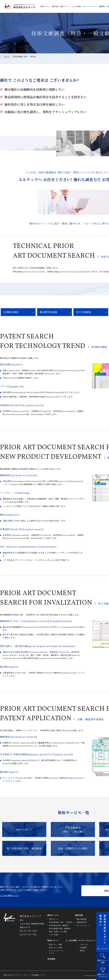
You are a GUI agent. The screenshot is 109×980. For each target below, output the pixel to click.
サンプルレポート (83, 926)
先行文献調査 (84, 312)
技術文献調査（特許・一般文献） (61, 923)
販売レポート (65, 6)
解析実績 (55, 6)
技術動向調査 (11, 312)
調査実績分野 (82, 923)
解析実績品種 (82, 920)
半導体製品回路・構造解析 (59, 926)
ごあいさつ (84, 945)
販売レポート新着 (56, 945)
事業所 (82, 951)
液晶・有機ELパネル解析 (73, 849)
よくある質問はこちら (9, 896)
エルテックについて (90, 6)
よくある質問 (76, 6)
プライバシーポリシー (23, 976)
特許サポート (24, 830)
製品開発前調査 (49, 312)
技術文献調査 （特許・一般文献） (73, 830)
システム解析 (54, 935)
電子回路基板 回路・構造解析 (24, 849)
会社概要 (83, 948)
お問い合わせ (8, 976)
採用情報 (51, 960)
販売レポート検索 (56, 948)
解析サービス (45, 6)
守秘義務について (38, 976)
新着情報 (102, 6)
